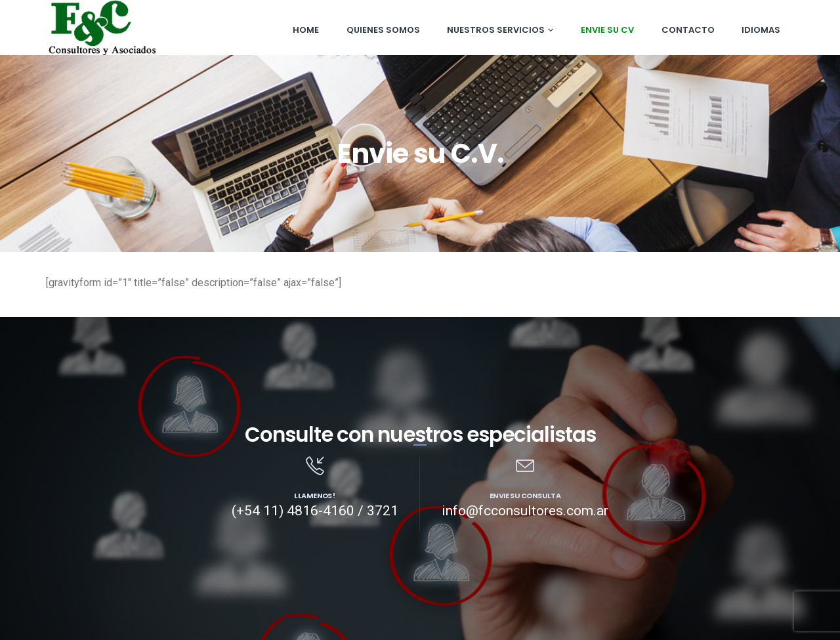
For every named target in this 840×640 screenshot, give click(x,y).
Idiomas (761, 30)
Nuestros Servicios (496, 30)
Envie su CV (607, 30)
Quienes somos (383, 30)
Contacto (688, 30)
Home (306, 30)
